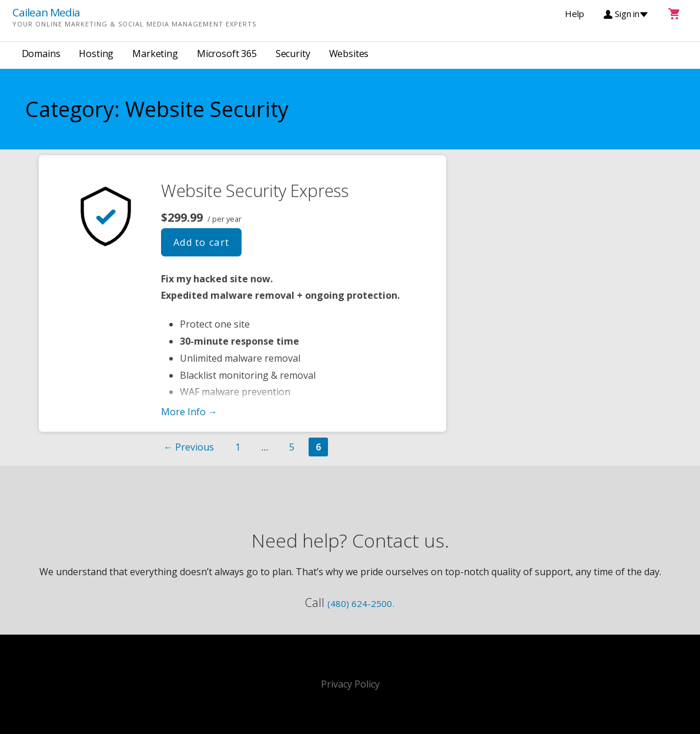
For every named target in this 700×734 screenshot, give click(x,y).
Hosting (96, 54)
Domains (41, 54)
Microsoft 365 (227, 54)
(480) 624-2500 (360, 603)
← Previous (189, 447)
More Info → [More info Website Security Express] (189, 412)
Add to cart (202, 242)
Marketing (155, 54)
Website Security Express (255, 190)
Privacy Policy (350, 684)
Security (293, 54)
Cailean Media (46, 12)
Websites (349, 54)
